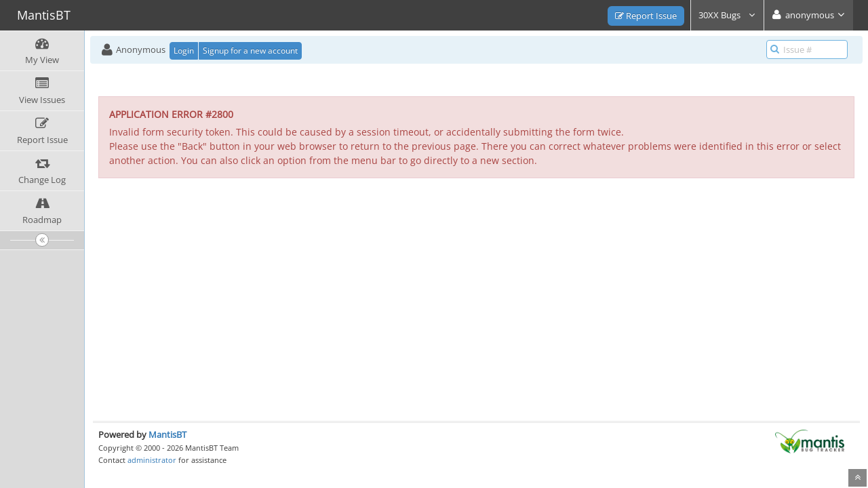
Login (184, 50)
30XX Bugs (727, 15)
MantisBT (167, 434)
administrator (152, 460)
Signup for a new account (250, 50)
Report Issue (646, 16)
